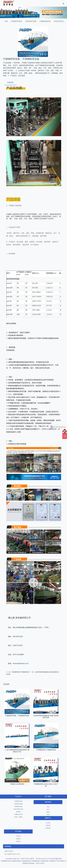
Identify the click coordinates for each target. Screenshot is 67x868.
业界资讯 (48, 825)
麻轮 (48, 809)
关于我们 (18, 831)
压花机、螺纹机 (18, 817)
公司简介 (18, 836)
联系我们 (18, 841)
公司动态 (48, 823)
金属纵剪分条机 (18, 814)
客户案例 (48, 796)
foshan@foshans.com (21, 663)
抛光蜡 (48, 812)
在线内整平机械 (31, 21)
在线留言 (18, 839)
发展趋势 (48, 828)
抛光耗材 (48, 802)
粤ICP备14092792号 (42, 859)
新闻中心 (48, 818)
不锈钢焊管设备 (16, 21)
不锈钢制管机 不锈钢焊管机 (20, 672)
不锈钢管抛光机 (45, 21)
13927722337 (9, 851)
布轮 (48, 807)
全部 (6, 21)
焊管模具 (18, 812)
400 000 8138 (18, 637)
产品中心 (18, 796)
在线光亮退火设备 (18, 809)
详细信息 (10, 82)
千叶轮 (48, 815)
